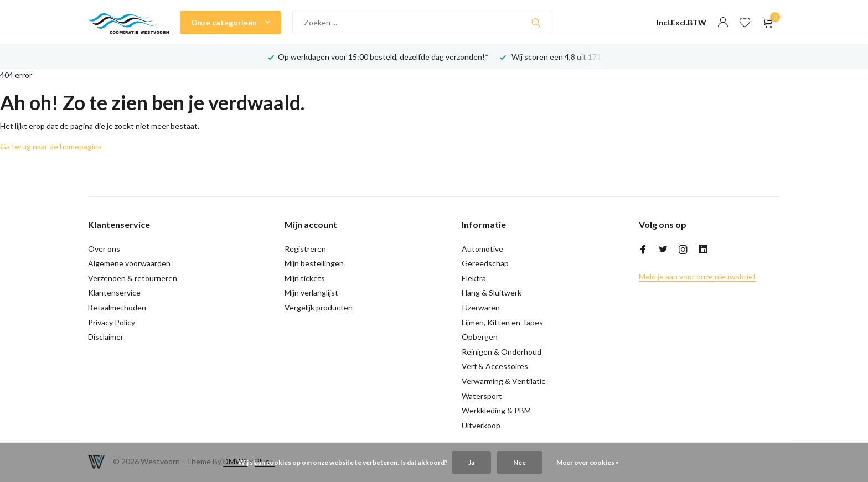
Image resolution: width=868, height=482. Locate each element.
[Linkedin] (703, 250)
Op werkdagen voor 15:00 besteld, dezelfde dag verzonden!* (383, 57)
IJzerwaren (481, 307)
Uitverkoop (481, 425)
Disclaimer (106, 337)
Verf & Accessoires (495, 366)
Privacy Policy (112, 322)
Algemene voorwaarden (129, 263)
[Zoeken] (422, 22)
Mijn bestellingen (314, 263)
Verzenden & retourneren (133, 278)
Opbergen (480, 337)
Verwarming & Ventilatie (504, 381)
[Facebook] (643, 250)
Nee (520, 462)
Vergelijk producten (319, 307)
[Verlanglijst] (745, 23)
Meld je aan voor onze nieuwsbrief (697, 276)
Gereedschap (485, 263)
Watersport (482, 396)
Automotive (482, 249)
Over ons (104, 249)
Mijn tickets (305, 278)
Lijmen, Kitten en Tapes (502, 322)
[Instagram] (683, 250)
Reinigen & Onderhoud (502, 352)
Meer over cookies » (588, 462)
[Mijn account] (723, 23)
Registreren (305, 249)
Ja (471, 462)
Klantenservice (114, 292)
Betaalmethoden (117, 307)
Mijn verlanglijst (311, 292)
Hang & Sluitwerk (492, 292)
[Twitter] (663, 250)
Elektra (474, 278)
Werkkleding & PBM (496, 410)
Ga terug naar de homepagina (51, 146)
